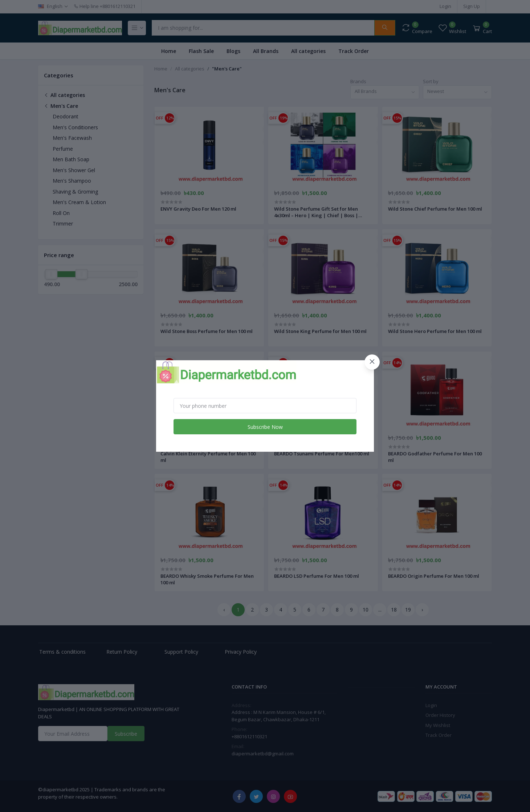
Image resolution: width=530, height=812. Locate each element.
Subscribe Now (265, 427)
